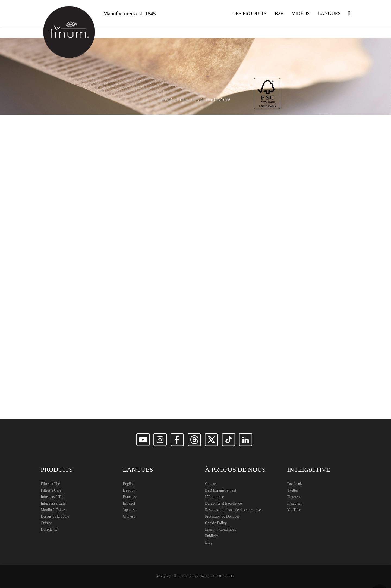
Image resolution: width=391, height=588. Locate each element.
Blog (209, 543)
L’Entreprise (214, 497)
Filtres (184, 100)
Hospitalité (49, 530)
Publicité (212, 536)
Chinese (129, 517)
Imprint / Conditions (220, 530)
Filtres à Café (51, 491)
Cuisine (47, 523)
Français (129, 497)
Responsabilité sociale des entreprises (234, 510)
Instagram (295, 504)
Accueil (166, 100)
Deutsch (129, 491)
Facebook (295, 484)
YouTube (294, 510)
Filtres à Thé (50, 484)
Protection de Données (222, 517)
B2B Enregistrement (221, 491)
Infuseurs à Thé (53, 497)
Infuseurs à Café (53, 504)
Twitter (293, 491)
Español (129, 504)
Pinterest (294, 497)
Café (200, 100)
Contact (211, 484)
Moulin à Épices (53, 510)
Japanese (130, 510)
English (129, 484)
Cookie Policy (216, 523)
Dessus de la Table (55, 517)
